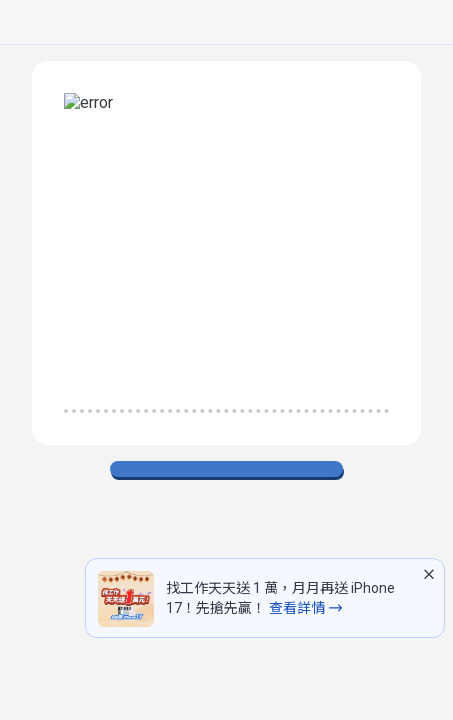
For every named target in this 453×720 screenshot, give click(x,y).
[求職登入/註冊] (273, 22)
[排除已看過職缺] (24, 384)
